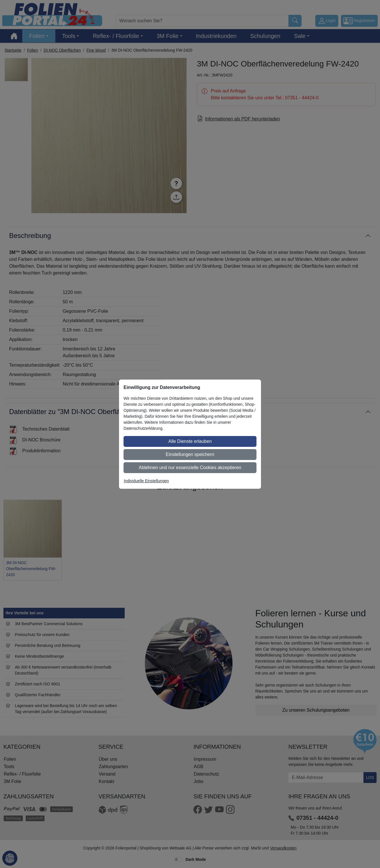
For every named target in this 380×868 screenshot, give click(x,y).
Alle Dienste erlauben (190, 441)
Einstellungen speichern (190, 454)
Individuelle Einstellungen (146, 481)
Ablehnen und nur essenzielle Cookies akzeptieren (190, 468)
